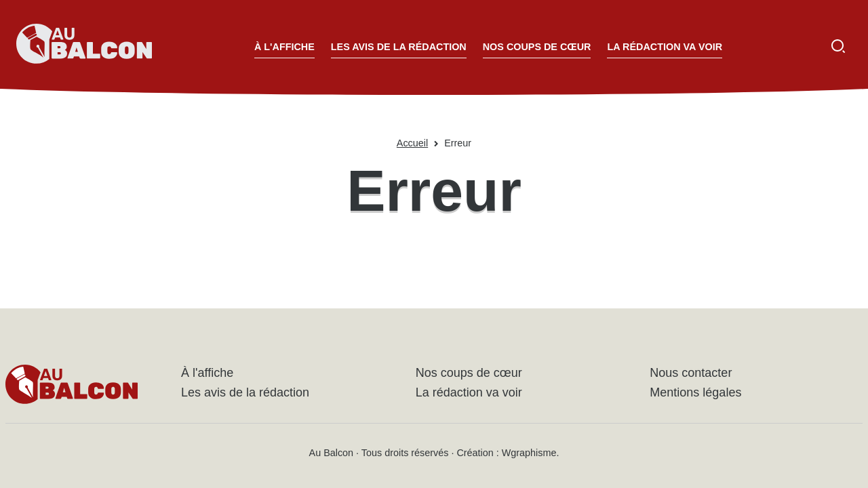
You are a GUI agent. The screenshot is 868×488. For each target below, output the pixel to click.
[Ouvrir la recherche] (838, 46)
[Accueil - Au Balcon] (84, 46)
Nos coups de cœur (537, 47)
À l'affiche (284, 47)
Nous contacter (691, 373)
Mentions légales (695, 392)
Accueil (412, 143)
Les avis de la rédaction (399, 47)
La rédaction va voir (665, 47)
